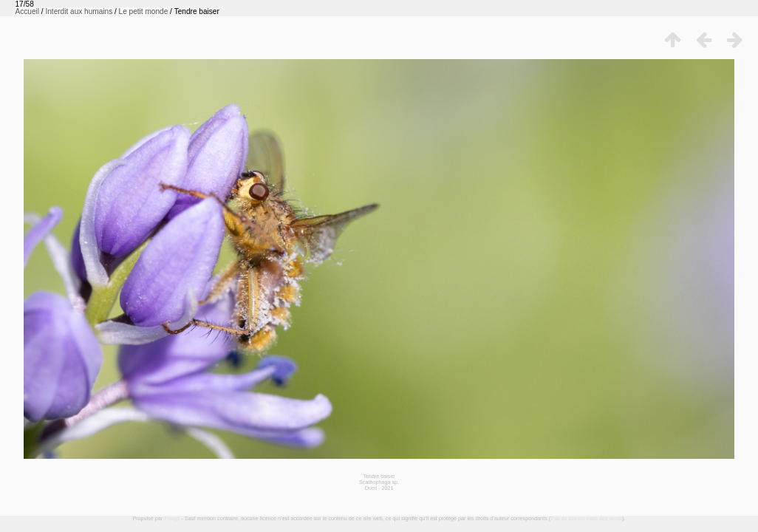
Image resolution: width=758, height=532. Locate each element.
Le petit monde (144, 11)
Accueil (28, 11)
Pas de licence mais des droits (586, 518)
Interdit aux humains (79, 11)
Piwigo (172, 518)
